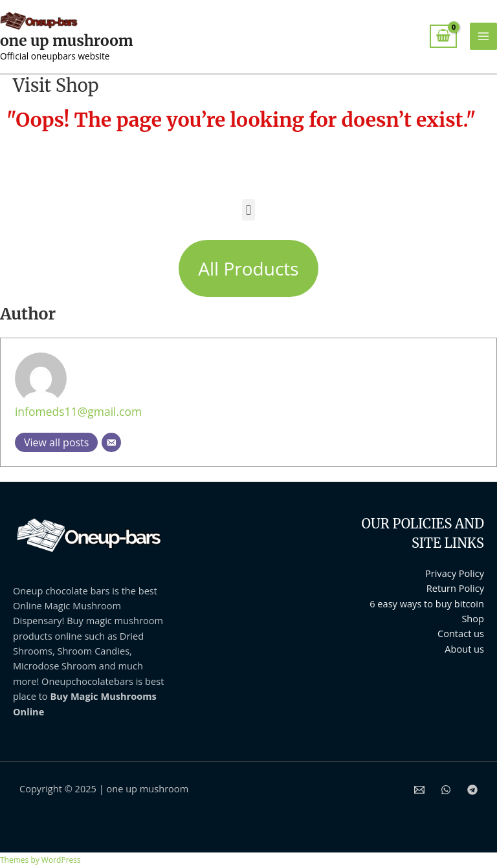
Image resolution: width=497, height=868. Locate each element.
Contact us (461, 633)
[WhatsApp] (446, 790)
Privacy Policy (455, 573)
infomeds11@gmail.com (78, 411)
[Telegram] (472, 790)
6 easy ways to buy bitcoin (427, 603)
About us (464, 649)
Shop (473, 618)
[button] (248, 210)
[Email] (111, 442)
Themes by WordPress (40, 860)
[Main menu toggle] (483, 36)
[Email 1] (419, 790)
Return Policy (455, 588)
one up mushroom (67, 41)
